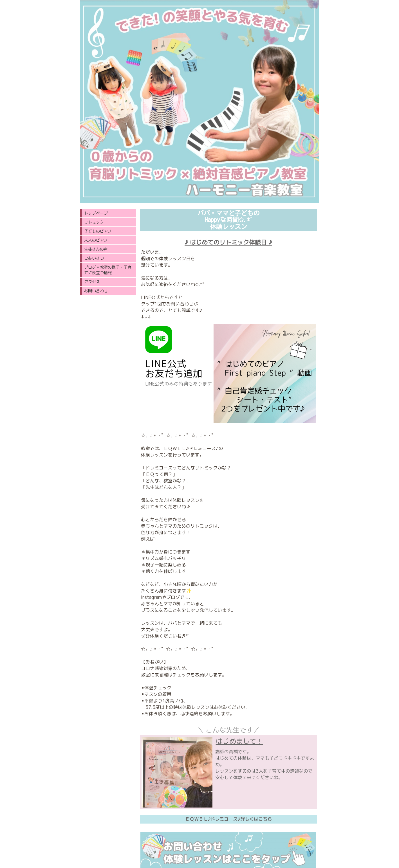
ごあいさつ (94, 258)
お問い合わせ (96, 291)
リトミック (94, 222)
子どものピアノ (98, 231)
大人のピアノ (96, 240)
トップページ (96, 213)
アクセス (92, 282)
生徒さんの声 (96, 249)
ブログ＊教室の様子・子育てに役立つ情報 (108, 270)
